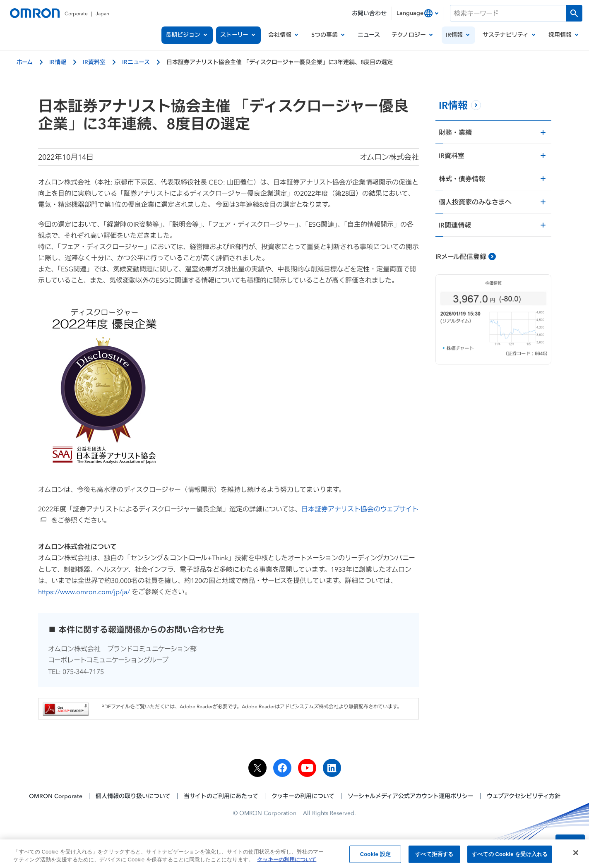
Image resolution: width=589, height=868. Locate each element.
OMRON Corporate (56, 796)
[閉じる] (576, 854)
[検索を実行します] (574, 13)
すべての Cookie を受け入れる (510, 856)
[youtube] (307, 768)
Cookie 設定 (375, 856)
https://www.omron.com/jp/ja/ (84, 592)
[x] (257, 768)
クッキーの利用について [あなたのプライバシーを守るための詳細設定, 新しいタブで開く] (287, 861)
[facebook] (282, 768)
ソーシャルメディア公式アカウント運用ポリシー (411, 796)
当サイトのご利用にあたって (221, 796)
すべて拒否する (434, 856)
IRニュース (136, 62)
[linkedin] (332, 768)
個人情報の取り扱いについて (133, 796)
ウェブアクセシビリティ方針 (524, 796)
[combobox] (417, 13)
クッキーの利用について (303, 796)
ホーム (25, 62)
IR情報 (58, 62)
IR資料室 (94, 62)
